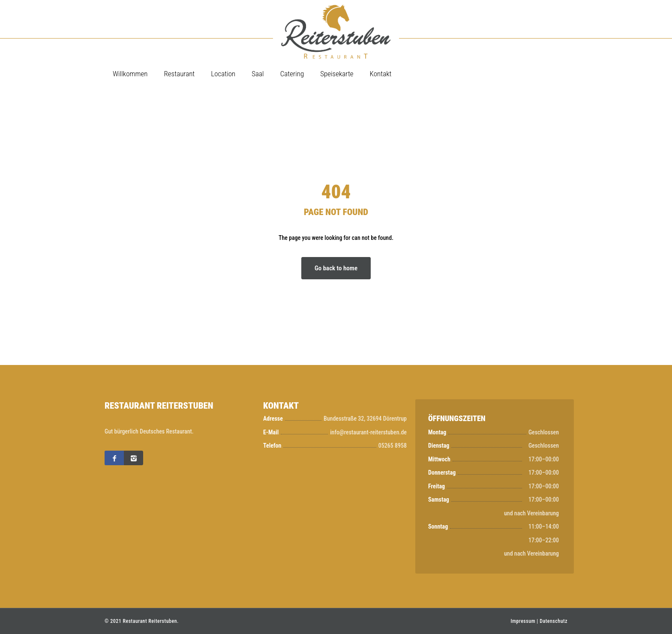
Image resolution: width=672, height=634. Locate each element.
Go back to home (336, 268)
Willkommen (130, 74)
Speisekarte (337, 74)
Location (223, 74)
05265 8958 (393, 446)
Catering (292, 74)
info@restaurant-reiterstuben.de (368, 432)
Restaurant (179, 74)
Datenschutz (553, 621)
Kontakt (381, 74)
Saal (258, 74)
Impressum (523, 621)
